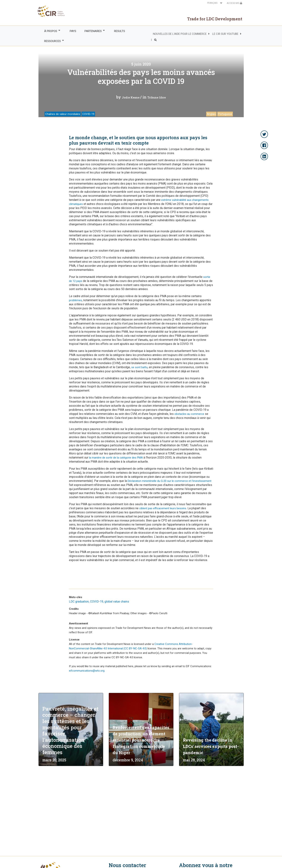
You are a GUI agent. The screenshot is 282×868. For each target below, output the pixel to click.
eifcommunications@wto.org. (87, 671)
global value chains (117, 602)
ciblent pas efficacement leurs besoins (163, 508)
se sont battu (139, 367)
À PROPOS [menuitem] (51, 31)
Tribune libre (157, 97)
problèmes (75, 300)
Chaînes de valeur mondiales (63, 114)
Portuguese (225, 114)
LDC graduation (79, 602)
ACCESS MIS (234, 3)
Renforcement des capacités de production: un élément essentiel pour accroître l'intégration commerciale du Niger (141, 740)
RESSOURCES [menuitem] (52, 41)
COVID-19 (88, 114)
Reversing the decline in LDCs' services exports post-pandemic (211, 746)
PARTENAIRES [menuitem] (93, 31)
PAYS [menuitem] (73, 31)
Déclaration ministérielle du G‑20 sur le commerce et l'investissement (170, 481)
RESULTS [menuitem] (120, 31)
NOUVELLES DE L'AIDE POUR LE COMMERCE (180, 34)
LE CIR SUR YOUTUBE (225, 34)
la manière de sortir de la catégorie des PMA (116, 458)
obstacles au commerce (189, 414)
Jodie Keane (131, 97)
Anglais (211, 114)
